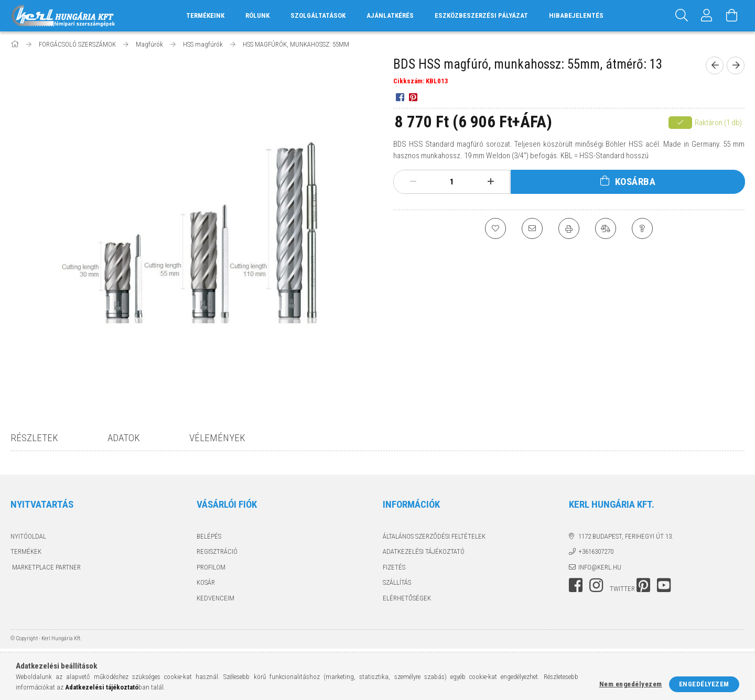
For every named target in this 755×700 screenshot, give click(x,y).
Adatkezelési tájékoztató (424, 551)
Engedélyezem (704, 684)
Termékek (26, 551)
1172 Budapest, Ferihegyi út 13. (626, 536)
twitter (622, 589)
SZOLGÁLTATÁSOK (318, 15)
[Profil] (707, 16)
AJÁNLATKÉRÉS (390, 15)
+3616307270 (596, 551)
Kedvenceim (215, 598)
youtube (664, 585)
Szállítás (397, 582)
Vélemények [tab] (217, 438)
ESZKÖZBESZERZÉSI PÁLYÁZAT (481, 15)
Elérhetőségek (407, 598)
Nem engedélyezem (631, 684)
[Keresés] (682, 16)
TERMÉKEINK (205, 15)
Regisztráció (217, 551)
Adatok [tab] (124, 438)
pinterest (643, 585)
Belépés (209, 536)
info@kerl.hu (600, 567)
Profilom (211, 567)
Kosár (206, 582)
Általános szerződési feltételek (434, 536)
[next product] (736, 65)
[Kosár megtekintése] (732, 16)
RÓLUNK (257, 15)
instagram (596, 585)
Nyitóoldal (28, 536)
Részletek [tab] (34, 438)
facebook (576, 585)
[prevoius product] (715, 65)
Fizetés (394, 567)
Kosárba (635, 182)
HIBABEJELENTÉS (576, 15)
